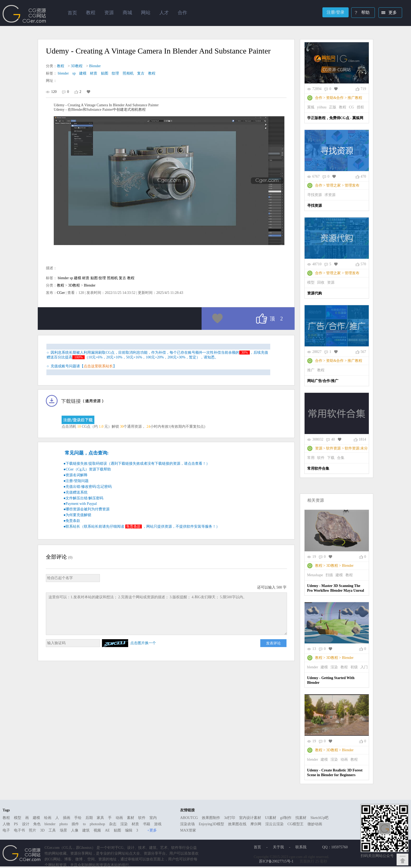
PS (16, 824)
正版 (333, 107)
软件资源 (333, 448)
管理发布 (352, 185)
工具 (52, 830)
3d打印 (230, 818)
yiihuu (322, 107)
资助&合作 (335, 98)
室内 (153, 818)
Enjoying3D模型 (211, 824)
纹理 (115, 73)
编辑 (129, 830)
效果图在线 (237, 824)
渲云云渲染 (274, 824)
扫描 (329, 575)
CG (351, 107)
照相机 (128, 73)
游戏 (158, 824)
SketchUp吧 (319, 818)
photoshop (97, 824)
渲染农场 (187, 824)
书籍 (147, 824)
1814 (363, 439)
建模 (83, 73)
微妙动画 (315, 824)
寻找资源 (315, 195)
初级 (354, 667)
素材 (131, 818)
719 (363, 89)
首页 (72, 13)
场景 (63, 830)
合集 (341, 458)
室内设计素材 (250, 818)
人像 (75, 830)
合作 (319, 98)
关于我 (278, 847)
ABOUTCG (189, 818)
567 (363, 352)
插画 (67, 818)
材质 (94, 73)
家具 (100, 818)
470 (363, 176)
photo (64, 824)
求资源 (330, 195)
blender (63, 73)
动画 (344, 759)
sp (74, 73)
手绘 (78, 818)
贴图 (105, 73)
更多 (388, 13)
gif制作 (286, 818)
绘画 (48, 818)
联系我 (301, 847)
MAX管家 (188, 830)
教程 (61, 66)
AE (107, 830)
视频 (97, 830)
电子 (6, 830)
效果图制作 (211, 818)
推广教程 (355, 98)
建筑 (86, 830)
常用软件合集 (318, 469)
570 (363, 264)
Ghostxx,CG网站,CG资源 (24, 14)
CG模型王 (296, 824)
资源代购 (315, 293)
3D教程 (77, 66)
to (84, 824)
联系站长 (73, 526)
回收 (321, 282)
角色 (37, 824)
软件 (321, 458)
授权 (360, 107)
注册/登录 (336, 12)
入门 (364, 667)
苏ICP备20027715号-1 (276, 861)
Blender (95, 66)
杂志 (113, 824)
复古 (141, 73)
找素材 (301, 818)
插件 (75, 824)
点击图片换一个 (143, 643)
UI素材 (271, 818)
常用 (311, 458)
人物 (6, 824)
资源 (331, 282)
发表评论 (273, 643)
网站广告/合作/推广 (323, 381)
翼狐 (311, 107)
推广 (311, 370)
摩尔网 (256, 824)
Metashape (315, 575)
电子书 (19, 830)
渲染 (334, 667)
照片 (33, 830)
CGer (61, 293)
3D (42, 830)
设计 (26, 824)
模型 (311, 282)
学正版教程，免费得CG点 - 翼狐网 (335, 118)
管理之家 (333, 185)
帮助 (361, 13)
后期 (89, 818)
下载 (331, 458)
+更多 (152, 830)
